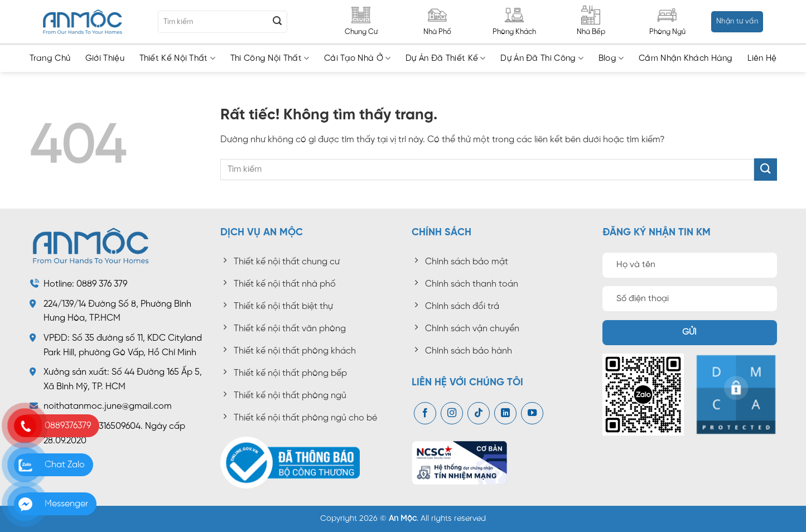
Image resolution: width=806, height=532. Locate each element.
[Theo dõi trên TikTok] (479, 413)
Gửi (690, 332)
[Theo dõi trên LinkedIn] (505, 413)
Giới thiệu (105, 59)
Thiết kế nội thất (178, 58)
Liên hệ (762, 59)
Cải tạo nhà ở (357, 58)
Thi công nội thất (270, 58)
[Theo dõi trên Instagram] (452, 413)
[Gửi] (277, 22)
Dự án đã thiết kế (446, 58)
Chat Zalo (65, 465)
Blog (611, 58)
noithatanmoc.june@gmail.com (108, 406)
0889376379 (68, 426)
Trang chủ (50, 59)
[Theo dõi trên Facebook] (425, 413)
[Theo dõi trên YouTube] (532, 413)
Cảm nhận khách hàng (686, 59)
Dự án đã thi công (542, 58)
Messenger (66, 504)
